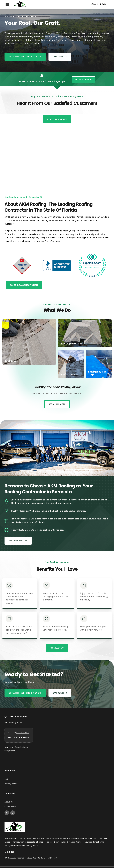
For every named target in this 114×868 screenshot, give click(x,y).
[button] (7, 4)
